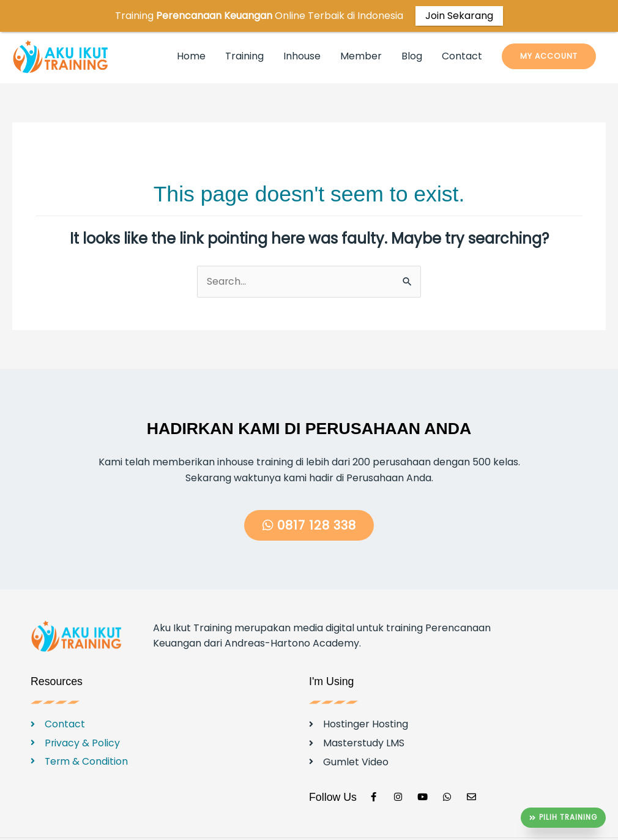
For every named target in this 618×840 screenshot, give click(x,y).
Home (191, 32)
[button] (549, 32)
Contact (462, 32)
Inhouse (302, 32)
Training (244, 32)
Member (361, 32)
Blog (412, 32)
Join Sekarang (459, 16)
